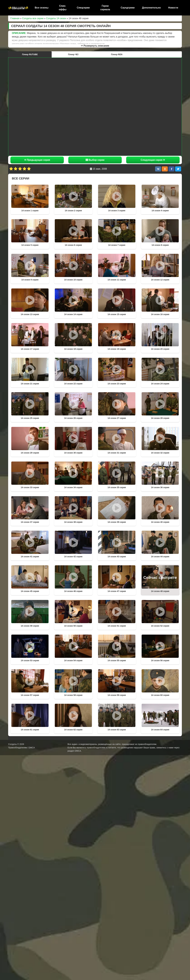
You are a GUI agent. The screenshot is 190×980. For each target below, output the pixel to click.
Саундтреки (128, 8)
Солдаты (12, 744)
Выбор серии (95, 160)
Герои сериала (105, 8)
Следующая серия (153, 160)
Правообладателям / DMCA (21, 748)
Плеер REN (117, 54)
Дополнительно (151, 8)
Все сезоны (42, 8)
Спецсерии (83, 8)
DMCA (78, 751)
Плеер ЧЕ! (73, 54)
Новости (173, 8)
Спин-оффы (63, 8)
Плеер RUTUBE (30, 54)
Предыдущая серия (37, 160)
